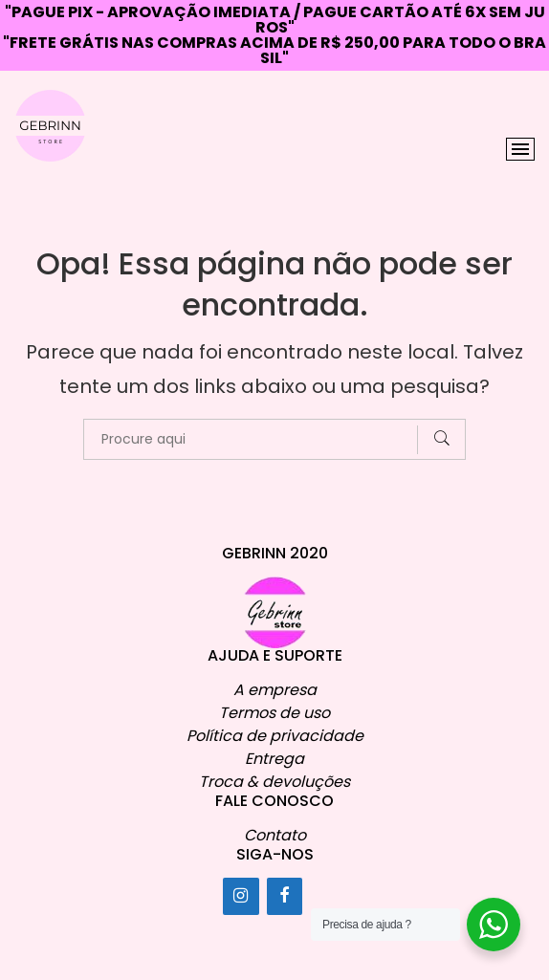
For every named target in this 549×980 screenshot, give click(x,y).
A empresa (275, 689)
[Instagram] (241, 895)
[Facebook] (285, 895)
